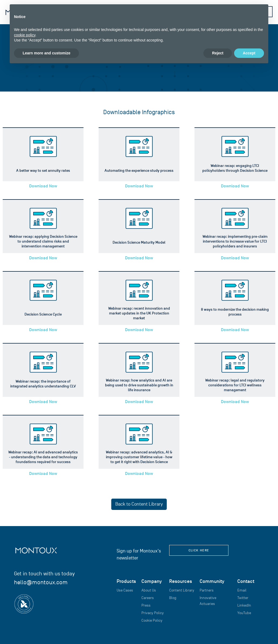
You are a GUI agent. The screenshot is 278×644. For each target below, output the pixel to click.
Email (242, 590)
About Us (149, 590)
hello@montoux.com (41, 582)
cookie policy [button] (25, 35)
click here (199, 550)
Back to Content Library (139, 504)
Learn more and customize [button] (46, 53)
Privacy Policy (153, 613)
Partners (207, 590)
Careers (148, 598)
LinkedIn (244, 605)
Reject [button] (218, 53)
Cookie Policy (152, 620)
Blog (173, 598)
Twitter (243, 598)
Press (146, 605)
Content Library (182, 590)
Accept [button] (249, 53)
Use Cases (125, 590)
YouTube (244, 613)
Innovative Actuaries (208, 601)
